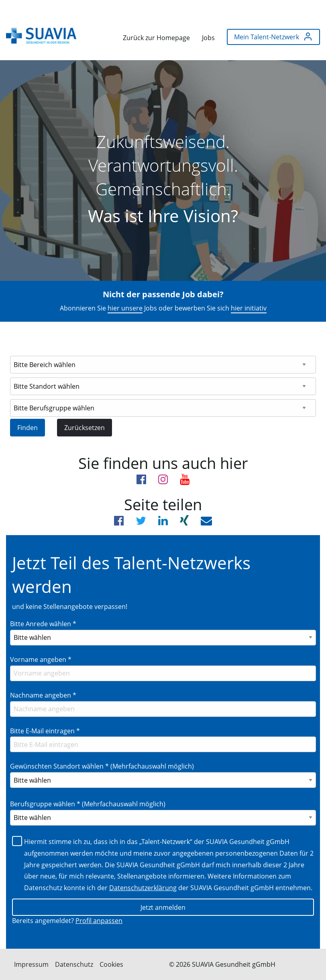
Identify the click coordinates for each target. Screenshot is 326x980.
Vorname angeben (41, 659)
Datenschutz (74, 964)
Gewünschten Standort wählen (102, 766)
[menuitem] (41, 36)
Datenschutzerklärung (143, 888)
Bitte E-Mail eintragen (45, 731)
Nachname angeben (43, 695)
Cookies (111, 964)
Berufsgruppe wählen (88, 804)
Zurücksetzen (85, 428)
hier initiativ (249, 308)
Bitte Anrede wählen (43, 624)
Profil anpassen (99, 921)
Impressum (31, 964)
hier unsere (125, 308)
